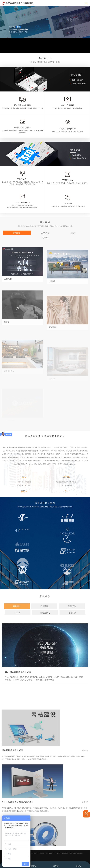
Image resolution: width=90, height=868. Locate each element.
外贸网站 (45, 238)
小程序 (73, 233)
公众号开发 (45, 233)
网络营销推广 (75, 150)
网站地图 (65, 853)
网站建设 (17, 233)
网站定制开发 (75, 75)
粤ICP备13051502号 (53, 853)
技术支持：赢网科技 (76, 853)
